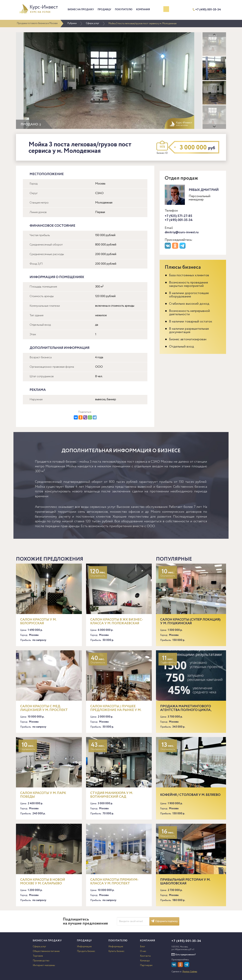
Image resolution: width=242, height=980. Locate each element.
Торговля (38, 956)
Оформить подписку (164, 921)
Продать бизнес (86, 951)
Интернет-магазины (44, 965)
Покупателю (124, 10)
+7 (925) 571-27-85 (178, 216)
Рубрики (72, 23)
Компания (143, 10)
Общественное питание (46, 951)
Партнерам (146, 965)
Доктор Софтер (190, 972)
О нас (143, 951)
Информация (84, 947)
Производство (41, 961)
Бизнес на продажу (81, 10)
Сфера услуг (93, 23)
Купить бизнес (116, 951)
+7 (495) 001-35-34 (208, 10)
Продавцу (104, 10)
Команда (145, 961)
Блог (143, 947)
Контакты (145, 956)
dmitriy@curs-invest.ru (182, 232)
